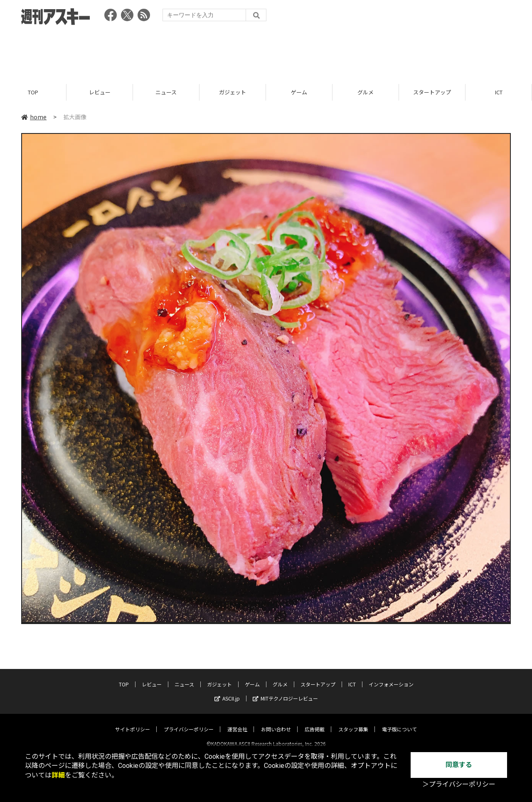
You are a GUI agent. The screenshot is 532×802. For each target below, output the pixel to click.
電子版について (399, 722)
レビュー (100, 93)
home (34, 117)
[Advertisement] (266, 52)
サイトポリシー (133, 722)
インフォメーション (391, 677)
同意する (459, 765)
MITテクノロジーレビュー (285, 691)
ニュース (166, 93)
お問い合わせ (276, 722)
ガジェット (233, 93)
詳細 (58, 775)
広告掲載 (315, 722)
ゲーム (299, 93)
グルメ (366, 93)
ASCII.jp (227, 691)
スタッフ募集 (353, 722)
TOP (33, 93)
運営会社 (237, 722)
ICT (499, 93)
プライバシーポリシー (189, 722)
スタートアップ (432, 93)
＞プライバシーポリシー (459, 784)
